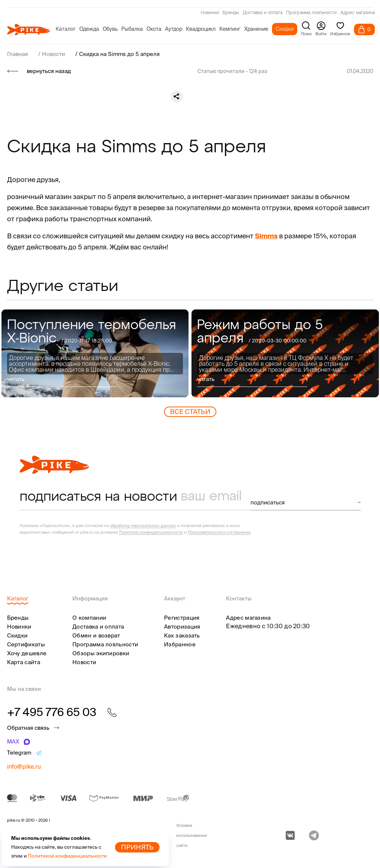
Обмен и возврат (96, 635)
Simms (266, 236)
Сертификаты (26, 644)
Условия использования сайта (191, 835)
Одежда (89, 29)
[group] (95, 353)
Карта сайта (24, 662)
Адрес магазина (358, 13)
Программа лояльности (311, 13)
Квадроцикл (201, 29)
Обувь (110, 29)
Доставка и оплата (263, 13)
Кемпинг (230, 29)
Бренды (231, 13)
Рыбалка (132, 29)
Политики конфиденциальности (151, 532)
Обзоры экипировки (101, 653)
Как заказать (182, 635)
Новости (84, 662)
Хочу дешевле (27, 653)
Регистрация (182, 618)
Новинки (210, 13)
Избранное (180, 644)
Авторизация (182, 627)
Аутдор (174, 29)
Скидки (285, 29)
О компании (89, 618)
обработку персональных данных (143, 526)
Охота (154, 29)
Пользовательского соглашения (219, 532)
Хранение (256, 29)
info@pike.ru (24, 766)
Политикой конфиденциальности (67, 856)
